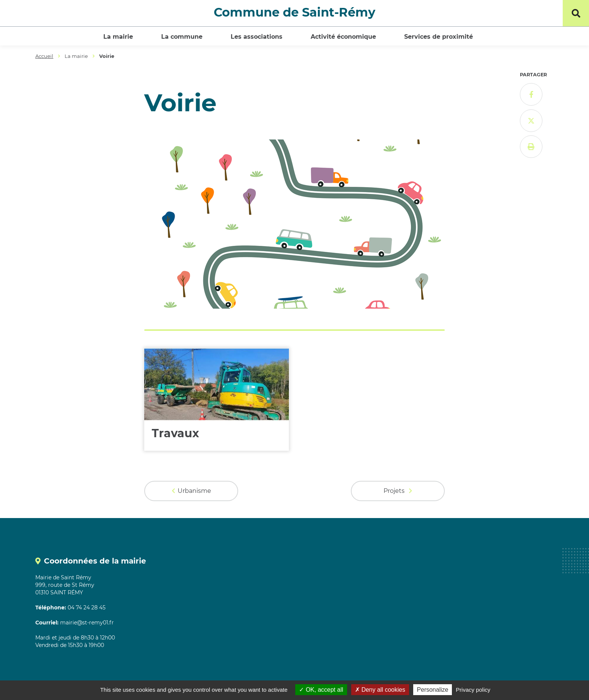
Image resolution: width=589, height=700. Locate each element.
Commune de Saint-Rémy (294, 12)
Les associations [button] (257, 37)
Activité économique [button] (343, 37)
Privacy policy (473, 690)
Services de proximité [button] (439, 37)
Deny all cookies (380, 690)
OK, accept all (321, 690)
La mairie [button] (118, 37)
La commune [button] (182, 37)
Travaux (175, 433)
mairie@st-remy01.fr (87, 623)
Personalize (433, 690)
